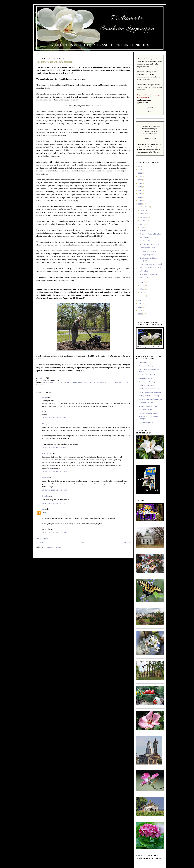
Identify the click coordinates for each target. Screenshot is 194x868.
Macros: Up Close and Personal (151, 264)
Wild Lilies (144, 271)
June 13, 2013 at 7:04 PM (54, 503)
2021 (140, 176)
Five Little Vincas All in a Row (151, 234)
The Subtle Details (145, 410)
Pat (43, 509)
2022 (140, 173)
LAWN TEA (143, 362)
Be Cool (143, 230)
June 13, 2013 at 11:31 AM (55, 490)
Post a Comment (42, 538)
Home (84, 542)
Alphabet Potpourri (147, 278)
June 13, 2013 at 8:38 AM (54, 447)
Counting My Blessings (147, 382)
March (143, 289)
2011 (140, 304)
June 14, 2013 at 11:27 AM (55, 533)
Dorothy (45, 496)
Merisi (45, 397)
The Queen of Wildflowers (149, 274)
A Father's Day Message (148, 251)
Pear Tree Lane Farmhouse (148, 375)
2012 (140, 300)
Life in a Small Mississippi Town (150, 399)
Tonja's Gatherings (145, 378)
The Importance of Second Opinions (55, 62)
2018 (140, 187)
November (144, 210)
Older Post (126, 542)
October (143, 214)
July (142, 224)
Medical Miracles (105, 383)
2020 (140, 180)
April (142, 285)
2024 (140, 166)
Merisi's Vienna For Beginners (150, 392)
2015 (140, 197)
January (143, 296)
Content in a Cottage (146, 366)
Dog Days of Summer (147, 241)
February (144, 292)
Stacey (45, 424)
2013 (140, 204)
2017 (140, 190)
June (142, 227)
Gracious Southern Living (148, 406)
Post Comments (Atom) (54, 547)
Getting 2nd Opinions (87, 383)
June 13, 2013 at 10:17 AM (55, 471)
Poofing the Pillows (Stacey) (149, 396)
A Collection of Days (146, 403)
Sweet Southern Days (146, 385)
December (144, 207)
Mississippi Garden (146, 422)
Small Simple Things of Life (149, 389)
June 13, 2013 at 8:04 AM (54, 418)
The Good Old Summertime (150, 244)
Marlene (45, 477)
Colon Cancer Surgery (67, 383)
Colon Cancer (49, 383)
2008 (140, 314)
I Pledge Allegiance (147, 255)
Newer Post (40, 542)
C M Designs (47, 453)
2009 (140, 310)
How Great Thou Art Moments (150, 267)
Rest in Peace (145, 237)
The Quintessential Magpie (148, 413)
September (144, 217)
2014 (140, 200)
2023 (140, 170)
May (142, 282)
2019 (140, 183)
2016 (140, 194)
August (143, 221)
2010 (140, 307)
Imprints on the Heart (147, 248)
